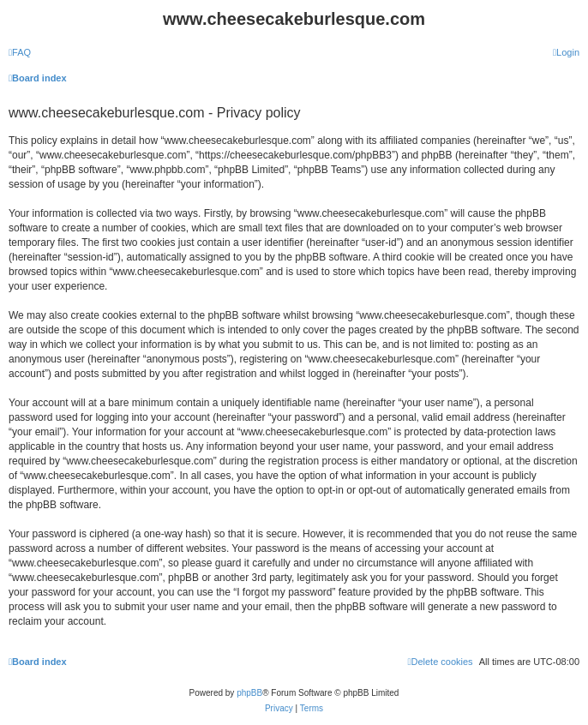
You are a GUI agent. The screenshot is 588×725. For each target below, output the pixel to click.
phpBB (249, 693)
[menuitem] (20, 52)
